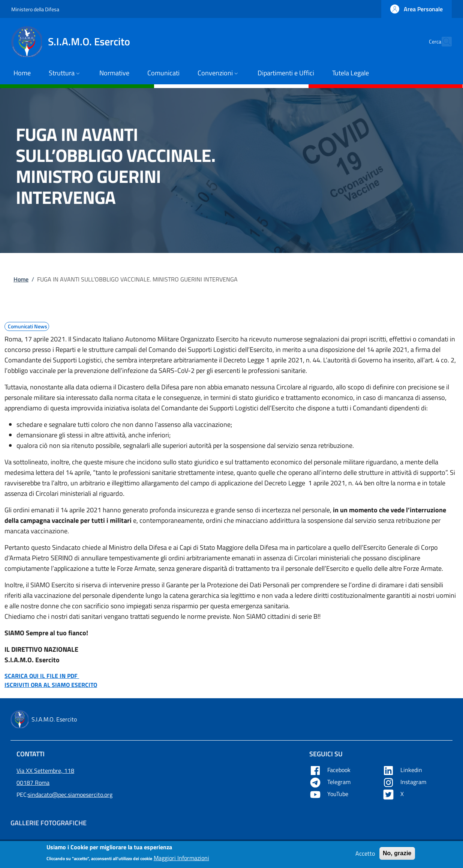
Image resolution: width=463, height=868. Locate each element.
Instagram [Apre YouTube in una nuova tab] (405, 782)
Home (21, 279)
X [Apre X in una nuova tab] (394, 794)
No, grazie (397, 855)
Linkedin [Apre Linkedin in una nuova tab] (403, 770)
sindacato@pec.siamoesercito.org (70, 795)
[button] (417, 9)
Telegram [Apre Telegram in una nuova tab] (331, 782)
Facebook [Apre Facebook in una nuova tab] (331, 770)
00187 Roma (33, 783)
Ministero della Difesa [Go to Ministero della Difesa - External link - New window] (35, 9)
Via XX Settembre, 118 (45, 771)
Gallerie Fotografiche (49, 823)
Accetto (365, 856)
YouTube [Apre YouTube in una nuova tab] (330, 794)
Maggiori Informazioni (181, 860)
